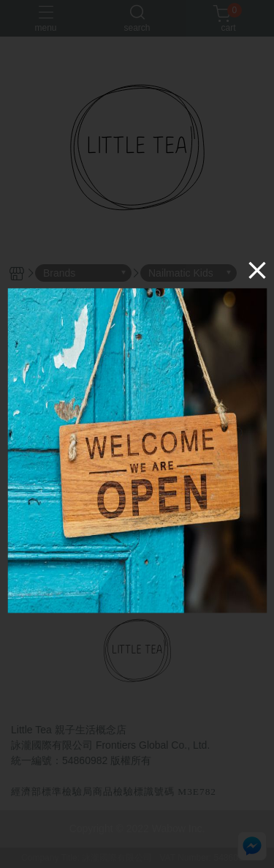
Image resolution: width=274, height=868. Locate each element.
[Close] (257, 270)
